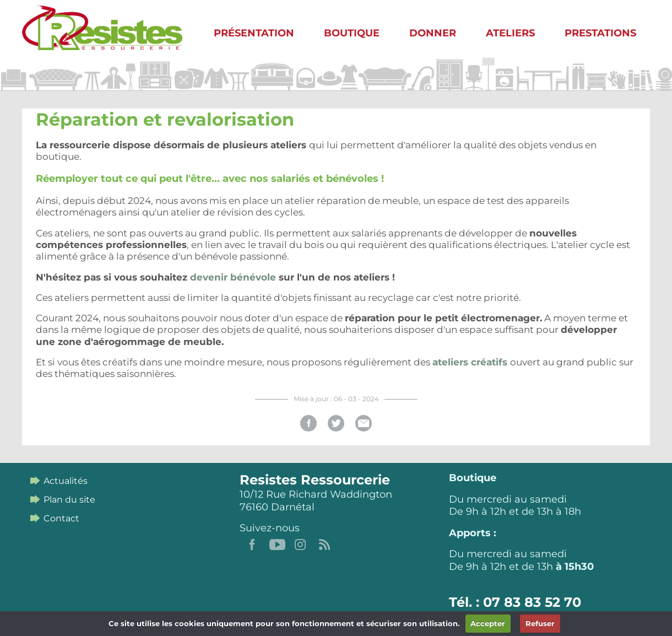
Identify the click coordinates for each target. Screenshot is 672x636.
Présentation (254, 33)
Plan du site (69, 500)
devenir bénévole (233, 277)
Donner (433, 33)
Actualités (66, 481)
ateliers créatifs (471, 362)
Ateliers (510, 33)
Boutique (352, 33)
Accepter (488, 623)
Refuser (540, 623)
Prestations (600, 33)
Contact (61, 518)
